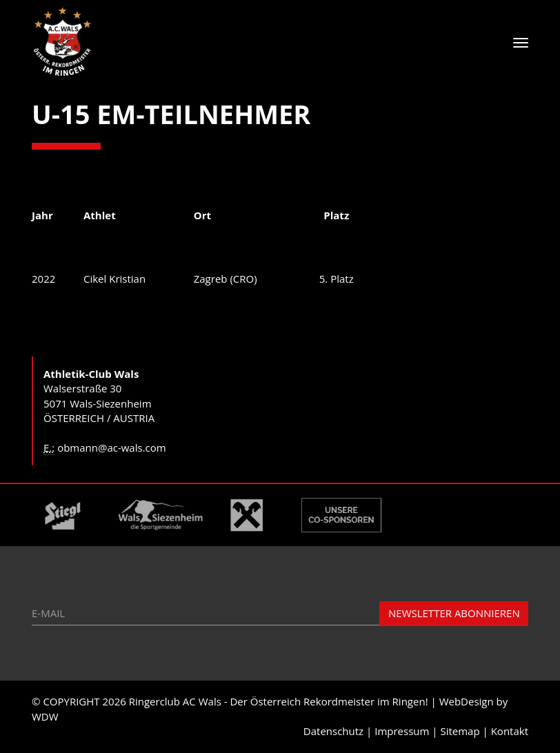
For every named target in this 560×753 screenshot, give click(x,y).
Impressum (402, 731)
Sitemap (460, 731)
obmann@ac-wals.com (112, 448)
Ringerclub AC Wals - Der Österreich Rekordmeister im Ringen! (279, 701)
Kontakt (510, 731)
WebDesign (467, 701)
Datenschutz (333, 731)
